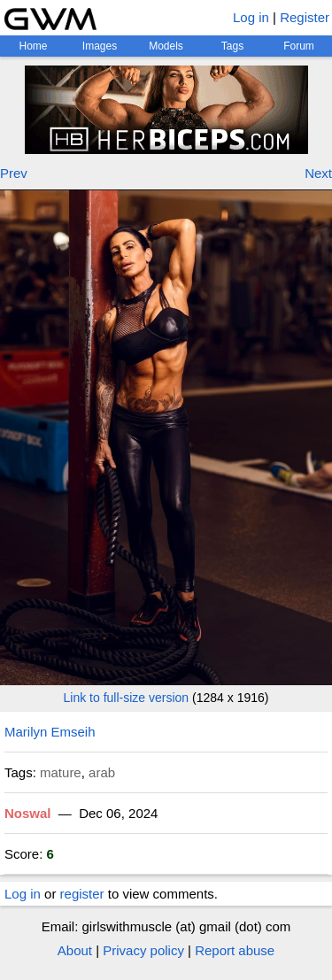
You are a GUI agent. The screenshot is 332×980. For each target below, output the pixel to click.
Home (33, 46)
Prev (14, 173)
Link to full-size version (127, 698)
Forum (299, 46)
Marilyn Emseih (50, 732)
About (75, 950)
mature (61, 772)
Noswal (28, 813)
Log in (251, 17)
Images (100, 46)
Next (318, 173)
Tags (232, 46)
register (82, 894)
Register (305, 17)
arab (102, 772)
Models (166, 46)
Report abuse (235, 950)
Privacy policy (143, 950)
